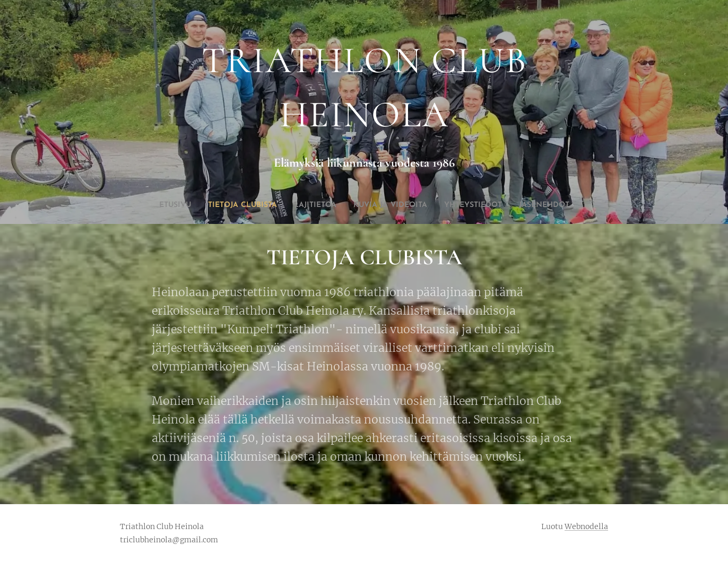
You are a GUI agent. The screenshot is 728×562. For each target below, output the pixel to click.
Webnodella (586, 526)
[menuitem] (326, 205)
